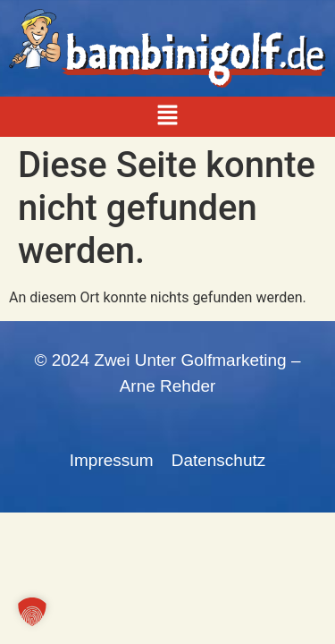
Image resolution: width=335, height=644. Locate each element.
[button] (167, 116)
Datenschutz (219, 460)
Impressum (112, 460)
